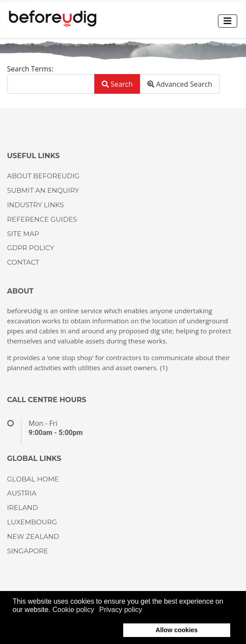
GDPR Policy (30, 248)
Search (117, 84)
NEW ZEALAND (33, 536)
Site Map (23, 234)
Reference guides (42, 219)
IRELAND (22, 508)
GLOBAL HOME (33, 479)
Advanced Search (180, 84)
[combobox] (51, 84)
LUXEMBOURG (32, 522)
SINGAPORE (28, 551)
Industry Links (36, 205)
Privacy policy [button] (121, 610)
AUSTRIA (22, 493)
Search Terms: (30, 69)
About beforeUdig (43, 176)
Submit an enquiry (43, 190)
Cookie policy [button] (73, 610)
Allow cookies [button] (177, 630)
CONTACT (23, 262)
